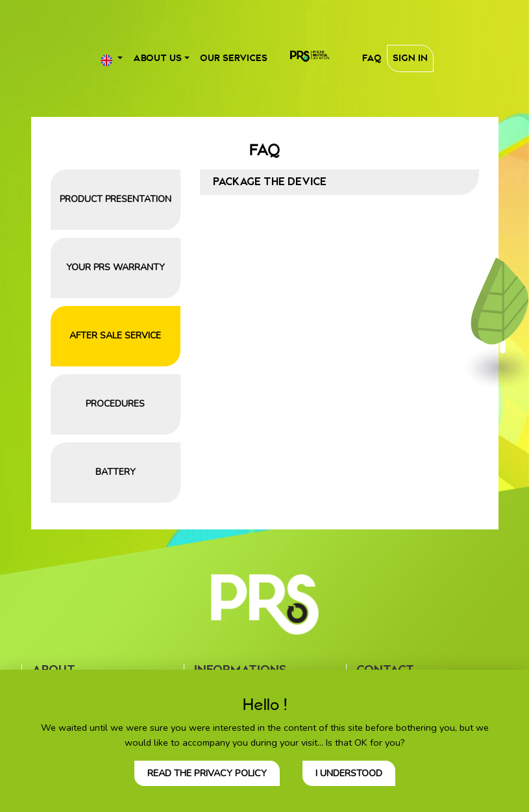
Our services (234, 58)
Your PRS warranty (116, 267)
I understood (349, 773)
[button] (112, 58)
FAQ (372, 58)
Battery (116, 472)
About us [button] (157, 58)
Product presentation (116, 199)
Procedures (115, 404)
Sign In (410, 58)
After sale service (115, 336)
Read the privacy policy (207, 773)
